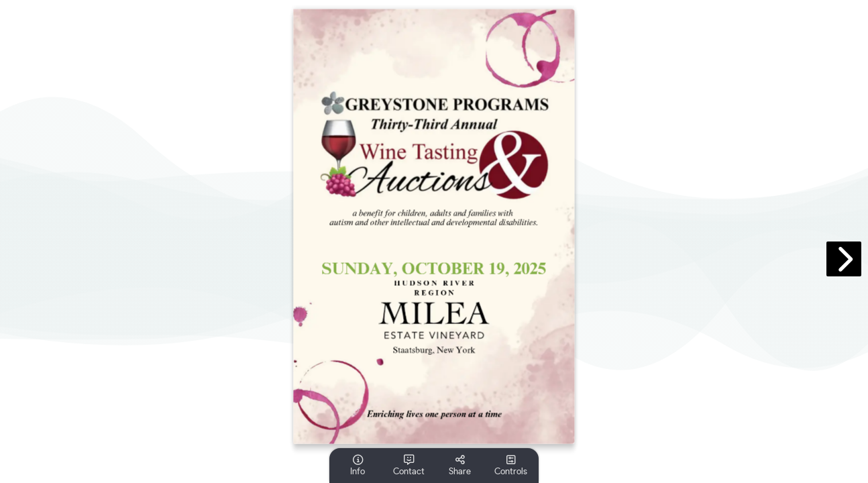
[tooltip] (358, 466)
